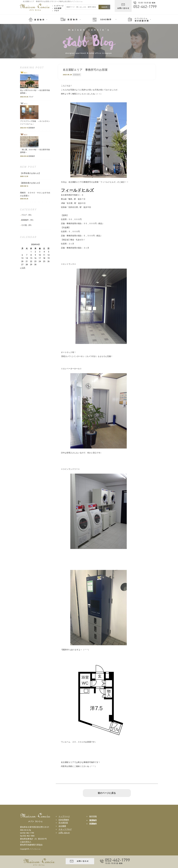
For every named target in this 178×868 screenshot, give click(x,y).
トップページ (64, 816)
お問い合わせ (64, 833)
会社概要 (62, 826)
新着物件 (77, 75)
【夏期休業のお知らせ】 (30, 183)
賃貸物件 (93, 820)
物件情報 (93, 816)
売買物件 (93, 824)
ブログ (24, 215)
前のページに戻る (107, 793)
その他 (24, 225)
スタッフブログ (65, 829)
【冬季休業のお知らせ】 (31, 173)
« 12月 (23, 268)
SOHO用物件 (64, 820)
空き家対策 (63, 823)
